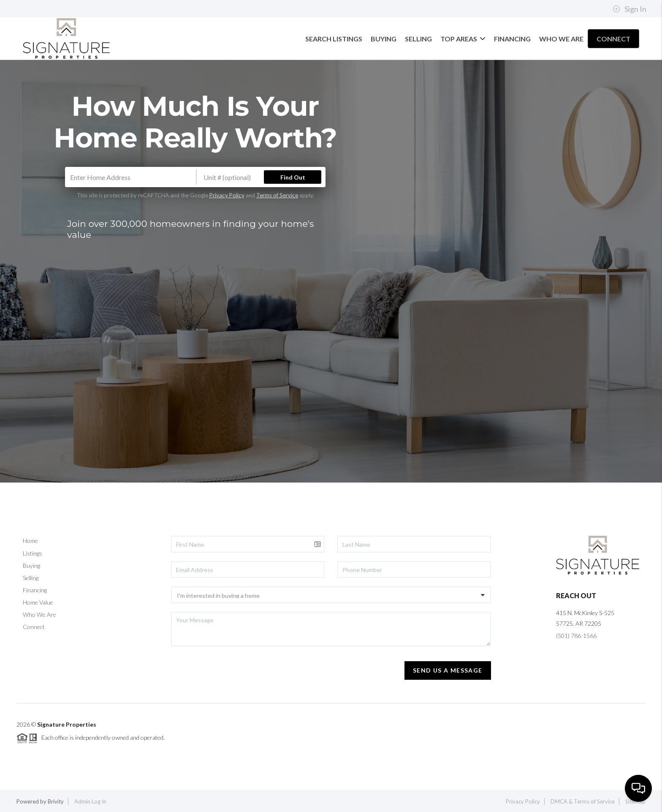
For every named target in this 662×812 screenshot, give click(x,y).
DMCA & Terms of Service (583, 801)
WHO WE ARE (561, 39)
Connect (34, 627)
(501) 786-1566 (576, 636)
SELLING (418, 39)
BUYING (384, 39)
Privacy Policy (227, 195)
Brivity (56, 801)
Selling (31, 578)
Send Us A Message (448, 670)
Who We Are (39, 614)
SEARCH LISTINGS (334, 39)
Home (30, 541)
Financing (35, 590)
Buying (31, 565)
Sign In (629, 9)
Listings (33, 553)
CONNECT (613, 39)
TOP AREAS (463, 39)
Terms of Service (277, 195)
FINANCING (512, 39)
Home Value (38, 602)
